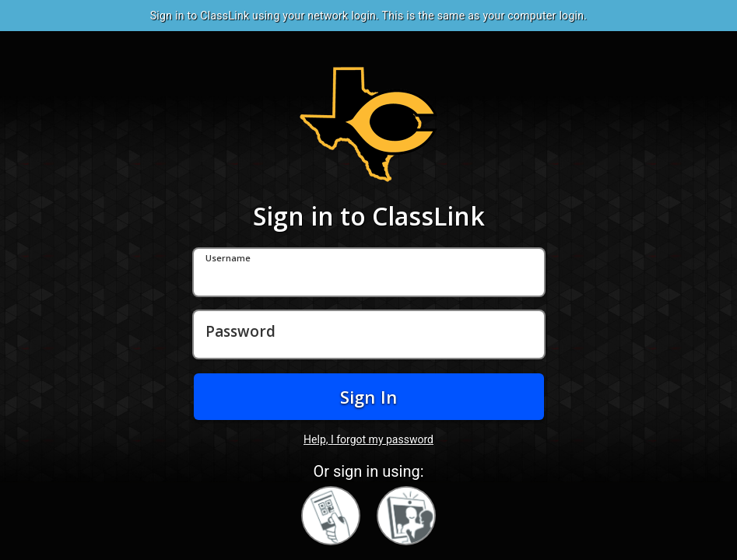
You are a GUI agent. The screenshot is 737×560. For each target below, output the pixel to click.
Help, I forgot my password (368, 439)
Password (240, 332)
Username (228, 259)
